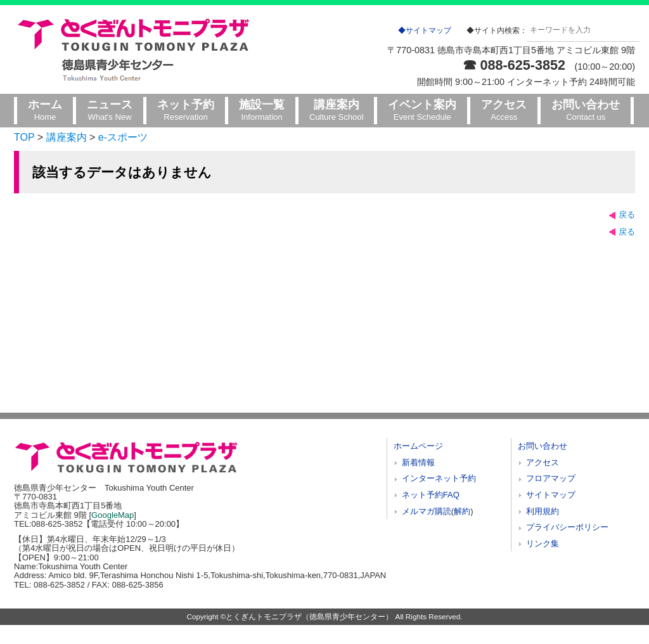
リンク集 (543, 544)
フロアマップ (551, 478)
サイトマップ (551, 495)
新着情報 (418, 462)
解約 (462, 511)
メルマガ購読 (427, 511)
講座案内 (67, 137)
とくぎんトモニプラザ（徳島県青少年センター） (309, 616)
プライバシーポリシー (567, 527)
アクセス (543, 462)
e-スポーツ (123, 137)
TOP (24, 137)
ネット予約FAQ (431, 495)
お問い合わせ (543, 446)
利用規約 (543, 511)
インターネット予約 (439, 478)
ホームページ (418, 446)
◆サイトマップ (425, 30)
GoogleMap (112, 515)
